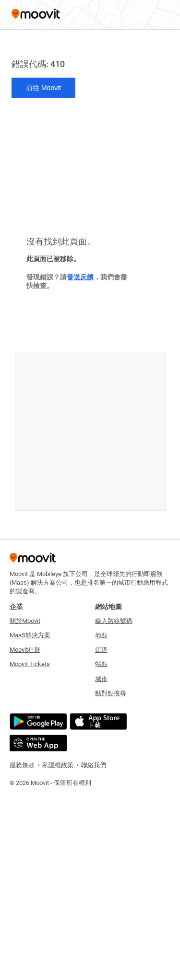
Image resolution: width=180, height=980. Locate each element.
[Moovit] (36, 15)
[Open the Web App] (37, 743)
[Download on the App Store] (97, 721)
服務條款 (22, 765)
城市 (101, 679)
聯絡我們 (94, 765)
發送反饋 (80, 277)
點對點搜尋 (111, 693)
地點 (101, 635)
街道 (101, 650)
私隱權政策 (58, 765)
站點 (101, 664)
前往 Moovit (43, 88)
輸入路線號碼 (114, 621)
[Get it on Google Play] (37, 721)
